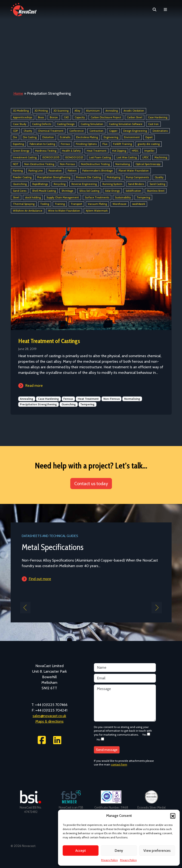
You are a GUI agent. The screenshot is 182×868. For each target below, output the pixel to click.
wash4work (139, 204)
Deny (119, 851)
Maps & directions (49, 721)
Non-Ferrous (67, 164)
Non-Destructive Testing (39, 164)
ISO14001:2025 (74, 157)
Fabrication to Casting (42, 144)
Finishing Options (86, 144)
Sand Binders (136, 184)
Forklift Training (122, 144)
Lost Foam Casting (100, 157)
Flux (105, 144)
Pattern (72, 171)
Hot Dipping (119, 151)
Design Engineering (135, 131)
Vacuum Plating (97, 204)
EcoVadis (65, 137)
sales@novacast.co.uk (49, 716)
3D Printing (41, 111)
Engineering (111, 137)
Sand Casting (157, 184)
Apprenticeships (23, 117)
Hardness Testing (46, 151)
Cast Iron (153, 124)
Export (149, 137)
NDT (16, 164)
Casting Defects (42, 124)
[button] (173, 816)
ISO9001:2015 (51, 157)
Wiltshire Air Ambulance (28, 211)
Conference (77, 131)
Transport (76, 204)
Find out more (40, 579)
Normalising (123, 164)
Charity (28, 131)
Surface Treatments (97, 197)
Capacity (80, 117)
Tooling (45, 204)
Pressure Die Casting (88, 177)
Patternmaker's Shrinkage (98, 171)
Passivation (55, 171)
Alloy (77, 111)
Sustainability (123, 197)
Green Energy (21, 151)
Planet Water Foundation (134, 171)
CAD (66, 117)
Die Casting (30, 137)
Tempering (143, 197)
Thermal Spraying (24, 204)
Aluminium (93, 111)
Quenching (20, 184)
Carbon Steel (135, 117)
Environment (132, 137)
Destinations (160, 131)
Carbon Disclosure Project (106, 117)
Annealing (112, 111)
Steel (16, 197)
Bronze (54, 117)
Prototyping (114, 177)
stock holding (33, 197)
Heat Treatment (97, 151)
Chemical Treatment (51, 131)
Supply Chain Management (63, 197)
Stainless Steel (156, 191)
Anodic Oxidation (134, 111)
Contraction (96, 131)
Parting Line (36, 171)
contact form (119, 764)
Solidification (133, 191)
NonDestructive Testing (95, 164)
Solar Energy (112, 191)
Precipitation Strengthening (54, 177)
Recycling (60, 184)
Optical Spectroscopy (148, 164)
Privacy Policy (109, 860)
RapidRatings (40, 184)
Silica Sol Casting (89, 191)
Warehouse (120, 204)
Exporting (18, 144)
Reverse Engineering (84, 184)
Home (18, 93)
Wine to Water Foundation (64, 211)
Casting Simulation (92, 124)
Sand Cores (20, 191)
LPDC (146, 157)
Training (60, 204)
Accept (81, 851)
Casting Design (66, 124)
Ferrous (65, 144)
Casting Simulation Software (126, 124)
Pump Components (137, 177)
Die (15, 137)
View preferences (157, 851)
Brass (41, 117)
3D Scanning (61, 111)
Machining (161, 157)
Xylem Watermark (97, 211)
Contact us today (91, 484)
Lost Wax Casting (127, 157)
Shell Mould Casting (44, 191)
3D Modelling (21, 111)
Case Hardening (158, 117)
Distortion (48, 137)
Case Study (20, 124)
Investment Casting (25, 157)
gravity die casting (149, 144)
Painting (18, 171)
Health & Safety (71, 151)
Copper (113, 131)
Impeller (149, 151)
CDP (15, 131)
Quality (159, 177)
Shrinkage (67, 191)
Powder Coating (22, 177)
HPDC (135, 151)
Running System (112, 184)
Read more (34, 386)
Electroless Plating (87, 137)
